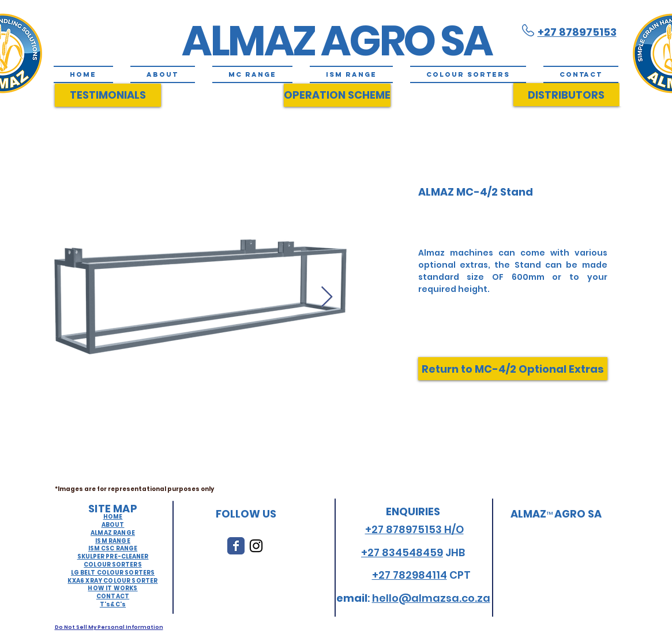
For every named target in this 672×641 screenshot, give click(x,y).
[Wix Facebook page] (236, 546)
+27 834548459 (402, 552)
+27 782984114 (410, 575)
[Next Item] (327, 297)
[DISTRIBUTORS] (566, 95)
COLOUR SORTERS (112, 565)
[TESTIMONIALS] (108, 95)
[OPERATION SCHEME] (337, 95)
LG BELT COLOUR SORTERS (113, 573)
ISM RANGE (113, 541)
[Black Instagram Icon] (256, 546)
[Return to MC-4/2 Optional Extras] (513, 369)
